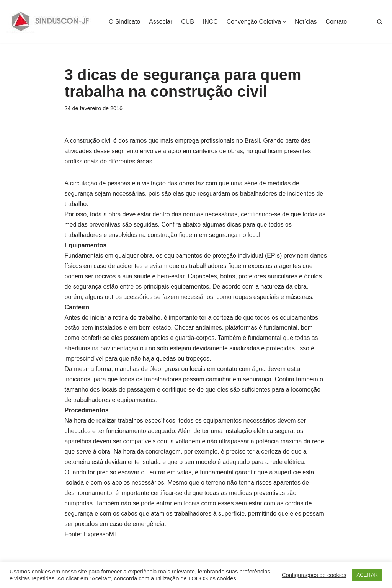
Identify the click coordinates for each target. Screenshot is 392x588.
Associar (161, 22)
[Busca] (380, 22)
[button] (285, 22)
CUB (188, 22)
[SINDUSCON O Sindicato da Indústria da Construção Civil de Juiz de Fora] (51, 22)
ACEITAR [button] (367, 575)
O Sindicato (125, 22)
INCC (211, 22)
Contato (337, 22)
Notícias (307, 22)
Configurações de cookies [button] (314, 575)
